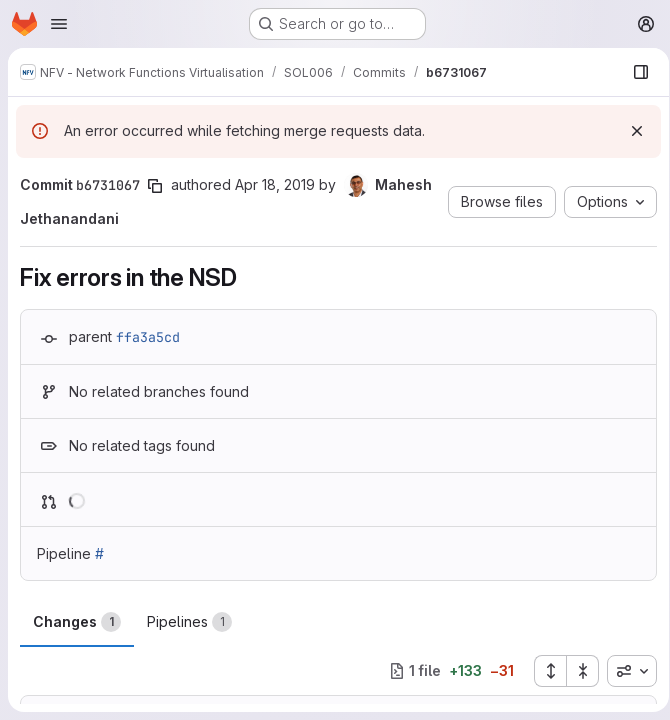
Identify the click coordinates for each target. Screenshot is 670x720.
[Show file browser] (634, 72)
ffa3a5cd (148, 337)
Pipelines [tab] (189, 622)
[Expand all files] (543, 671)
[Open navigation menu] (59, 24)
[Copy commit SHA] (155, 186)
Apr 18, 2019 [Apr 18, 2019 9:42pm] (275, 184)
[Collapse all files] (576, 671)
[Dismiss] (630, 131)
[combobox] (625, 671)
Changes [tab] (77, 622)
